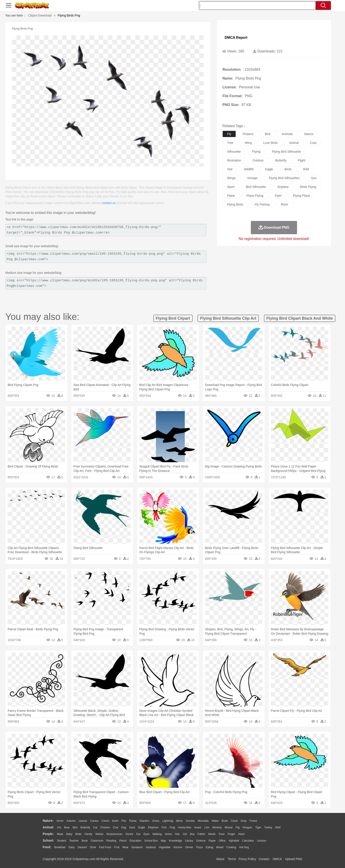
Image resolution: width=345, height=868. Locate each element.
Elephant (153, 827)
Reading (111, 841)
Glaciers (144, 821)
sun (314, 178)
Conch (105, 821)
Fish (164, 827)
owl (230, 169)
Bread (220, 847)
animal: (48, 827)
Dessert (82, 847)
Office (222, 841)
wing (248, 143)
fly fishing (262, 204)
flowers (248, 134)
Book (85, 841)
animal (294, 143)
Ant (59, 827)
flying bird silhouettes (284, 178)
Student (61, 841)
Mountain (203, 821)
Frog (172, 827)
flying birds (235, 204)
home (168, 834)
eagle (269, 169)
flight (302, 160)
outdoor (258, 160)
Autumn (71, 821)
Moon (180, 821)
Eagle (142, 827)
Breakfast (60, 847)
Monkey (217, 827)
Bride (78, 834)
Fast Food (105, 847)
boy (192, 834)
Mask (60, 834)
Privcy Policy (247, 859)
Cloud (234, 821)
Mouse (229, 827)
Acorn (60, 821)
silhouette (234, 152)
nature (309, 134)
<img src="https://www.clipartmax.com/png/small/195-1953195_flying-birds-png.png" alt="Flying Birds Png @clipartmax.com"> (106, 257)
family (88, 834)
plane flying (255, 196)
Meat (125, 847)
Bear (67, 827)
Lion (207, 827)
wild (306, 169)
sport (231, 187)
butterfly (281, 160)
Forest (253, 821)
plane (231, 196)
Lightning (168, 821)
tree (230, 143)
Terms (232, 859)
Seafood (151, 847)
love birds (270, 143)
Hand (241, 834)
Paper (212, 841)
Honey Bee (184, 827)
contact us (109, 203)
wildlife (249, 169)
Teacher (74, 841)
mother (99, 834)
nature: (48, 821)
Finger (231, 834)
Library (189, 841)
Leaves (83, 821)
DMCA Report (236, 38)
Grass (156, 821)
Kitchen (178, 847)
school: (48, 840)
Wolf (278, 827)
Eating (209, 847)
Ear (139, 834)
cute (313, 143)
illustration (234, 160)
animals (287, 134)
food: (47, 847)
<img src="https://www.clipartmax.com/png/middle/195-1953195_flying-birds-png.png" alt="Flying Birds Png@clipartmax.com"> (106, 283)
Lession (262, 841)
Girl (185, 834)
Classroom (97, 841)
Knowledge (175, 841)
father (201, 834)
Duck (132, 827)
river (285, 204)
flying (256, 152)
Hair (177, 834)
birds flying (308, 187)
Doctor (129, 834)
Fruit (117, 847)
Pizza (199, 847)
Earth (115, 821)
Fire (124, 821)
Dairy (72, 847)
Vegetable (164, 847)
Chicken (105, 827)
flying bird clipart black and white (300, 318)
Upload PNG (294, 859)
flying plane (302, 196)
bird (268, 134)
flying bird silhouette (286, 152)
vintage (252, 178)
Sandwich (137, 847)
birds (288, 169)
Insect (198, 827)
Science (201, 841)
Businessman (115, 834)
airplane (283, 187)
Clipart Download (40, 15)
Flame (133, 821)
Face (222, 834)
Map (163, 841)
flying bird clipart (173, 318)
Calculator (248, 841)
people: (48, 834)
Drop (244, 821)
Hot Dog (244, 847)
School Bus (151, 841)
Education (135, 841)
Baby (69, 834)
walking (157, 834)
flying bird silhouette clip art (228, 318)
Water (215, 821)
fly (229, 134)
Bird (75, 827)
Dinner (189, 847)
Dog (124, 827)
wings (231, 178)
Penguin (247, 827)
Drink (93, 847)
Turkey (268, 827)
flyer (278, 196)
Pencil (123, 841)
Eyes (146, 834)
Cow (116, 827)
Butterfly (85, 827)
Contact (264, 859)
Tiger (258, 827)
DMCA (277, 859)
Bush (225, 821)
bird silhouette (256, 187)
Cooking (231, 847)
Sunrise (190, 821)
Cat (95, 827)
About (220, 859)
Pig (238, 827)
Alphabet (234, 841)
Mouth (212, 834)
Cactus (94, 821)
